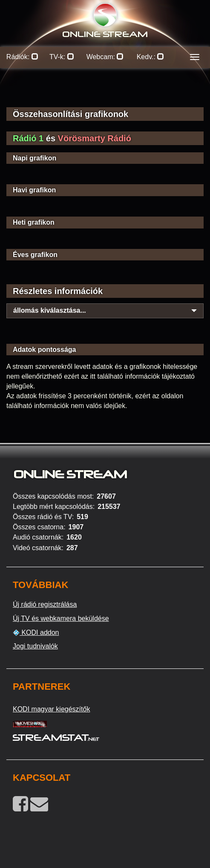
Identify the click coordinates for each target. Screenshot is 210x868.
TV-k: (62, 57)
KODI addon (36, 633)
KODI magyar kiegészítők (51, 709)
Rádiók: (22, 57)
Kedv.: (151, 57)
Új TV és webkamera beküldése (61, 618)
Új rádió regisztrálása (45, 604)
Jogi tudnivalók (35, 646)
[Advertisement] (105, 94)
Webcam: (105, 57)
